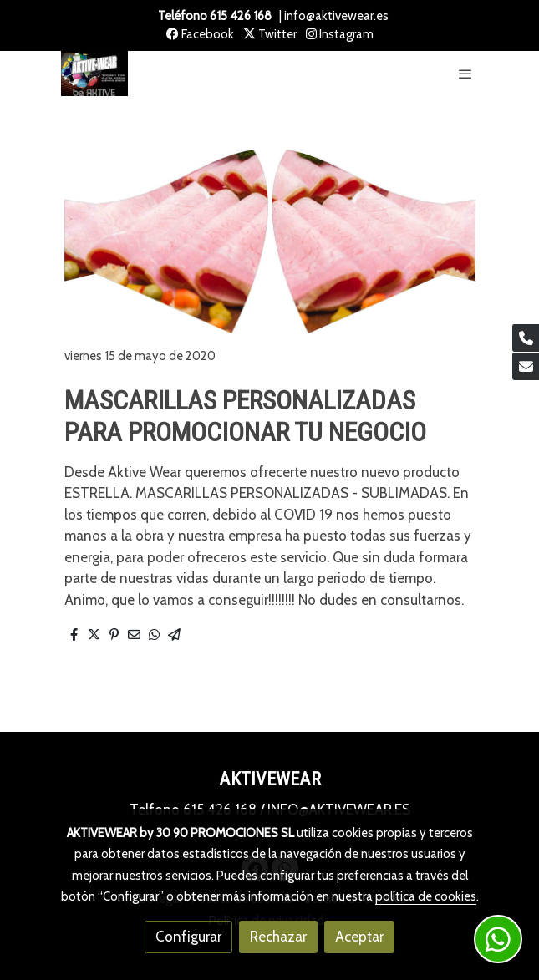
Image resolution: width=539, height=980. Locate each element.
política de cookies (426, 896)
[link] (94, 74)
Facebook (200, 34)
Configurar (188, 937)
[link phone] (526, 338)
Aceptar (359, 937)
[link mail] (526, 366)
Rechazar (278, 937)
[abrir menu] (465, 74)
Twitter (270, 34)
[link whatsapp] (498, 939)
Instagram (340, 34)
